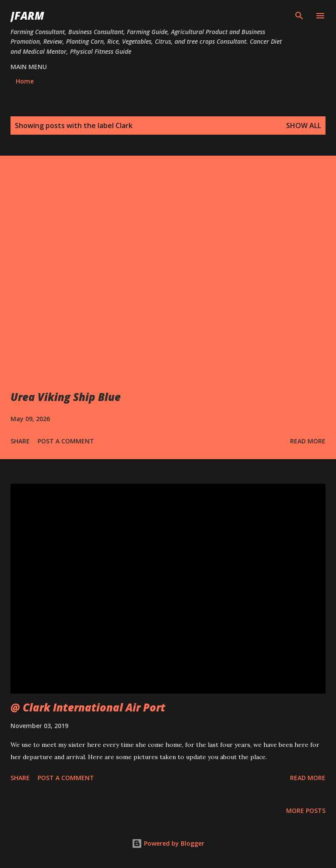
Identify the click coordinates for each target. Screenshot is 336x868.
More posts (306, 810)
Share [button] (20, 441)
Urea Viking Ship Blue (66, 397)
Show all (304, 125)
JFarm (27, 16)
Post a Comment (66, 441)
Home (25, 81)
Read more (308, 441)
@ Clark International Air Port (88, 707)
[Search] (299, 16)
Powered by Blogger (168, 843)
